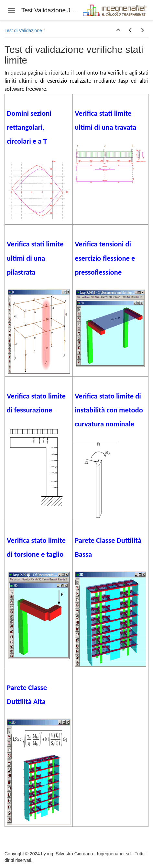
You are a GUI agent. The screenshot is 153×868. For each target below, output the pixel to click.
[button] (118, 30)
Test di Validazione (23, 30)
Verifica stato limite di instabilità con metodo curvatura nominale (109, 410)
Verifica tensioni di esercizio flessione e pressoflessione (105, 258)
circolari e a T (27, 141)
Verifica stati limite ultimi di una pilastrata (35, 258)
